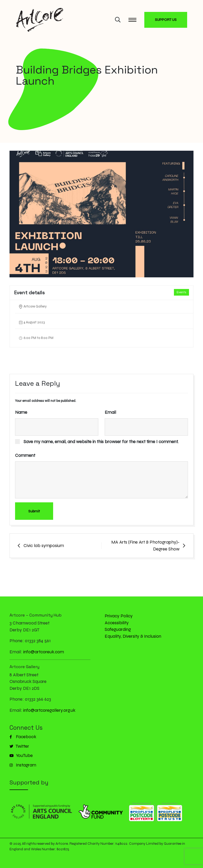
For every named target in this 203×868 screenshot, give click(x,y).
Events (181, 292)
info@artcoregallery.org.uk (49, 710)
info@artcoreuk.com (44, 652)
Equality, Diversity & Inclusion (133, 636)
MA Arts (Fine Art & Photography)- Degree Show (145, 546)
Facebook (23, 737)
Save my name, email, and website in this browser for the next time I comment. (101, 442)
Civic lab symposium (44, 546)
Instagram (23, 765)
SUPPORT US (166, 20)
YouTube (21, 756)
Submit (34, 511)
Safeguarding (118, 629)
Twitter (19, 746)
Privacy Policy (119, 616)
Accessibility (117, 623)
